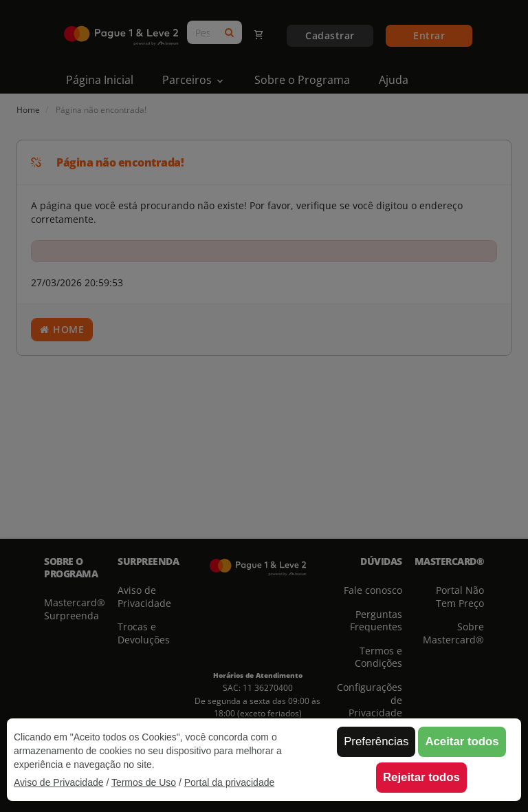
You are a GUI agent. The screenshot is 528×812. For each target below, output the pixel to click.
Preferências (376, 741)
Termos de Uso (144, 782)
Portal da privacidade (230, 782)
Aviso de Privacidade (58, 782)
